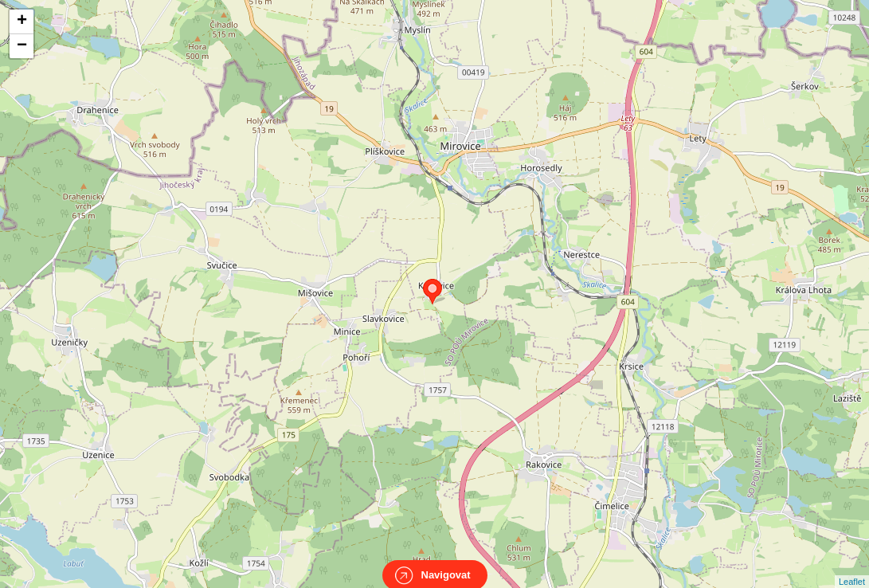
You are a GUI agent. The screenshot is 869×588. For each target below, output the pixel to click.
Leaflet (852, 567)
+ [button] (22, 22)
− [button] (22, 46)
